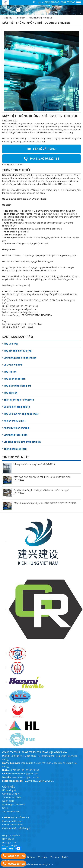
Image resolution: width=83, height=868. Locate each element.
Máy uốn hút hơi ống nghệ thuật (20, 414)
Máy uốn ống (10, 344)
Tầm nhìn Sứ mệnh (11, 797)
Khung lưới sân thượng (16, 428)
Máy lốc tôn (9, 372)
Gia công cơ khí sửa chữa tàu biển (21, 442)
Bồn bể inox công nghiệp (16, 407)
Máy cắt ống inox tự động (17, 351)
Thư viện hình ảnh (11, 812)
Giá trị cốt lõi (8, 801)
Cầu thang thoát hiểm (15, 435)
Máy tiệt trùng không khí (17, 386)
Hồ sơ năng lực (9, 790)
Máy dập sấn (10, 393)
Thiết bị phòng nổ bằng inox (18, 400)
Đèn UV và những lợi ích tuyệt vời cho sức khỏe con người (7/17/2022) (42, 491)
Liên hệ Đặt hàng (42, 149)
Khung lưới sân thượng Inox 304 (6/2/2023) (35, 464)
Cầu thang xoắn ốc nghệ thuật (19, 358)
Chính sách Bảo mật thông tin (17, 828)
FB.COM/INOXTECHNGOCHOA (39, 781)
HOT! (21, 165)
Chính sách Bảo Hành (13, 825)
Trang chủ (7, 18)
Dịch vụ (31, 857)
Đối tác (6, 808)
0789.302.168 (68, 2)
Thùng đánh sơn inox (14, 449)
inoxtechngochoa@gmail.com (24, 774)
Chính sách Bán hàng (12, 821)
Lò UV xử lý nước (12, 365)
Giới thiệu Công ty (11, 794)
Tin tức (65, 857)
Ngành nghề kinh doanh (14, 804)
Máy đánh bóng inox (14, 379)
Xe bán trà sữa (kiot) (14, 421)
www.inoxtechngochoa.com (26, 777)
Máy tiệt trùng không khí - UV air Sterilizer (22, 324)
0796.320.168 (52, 2)
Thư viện (55, 857)
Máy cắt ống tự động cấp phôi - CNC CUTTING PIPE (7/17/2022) (45, 503)
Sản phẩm (22, 18)
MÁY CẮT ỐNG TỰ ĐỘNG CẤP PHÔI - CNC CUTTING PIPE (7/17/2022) (42, 478)
